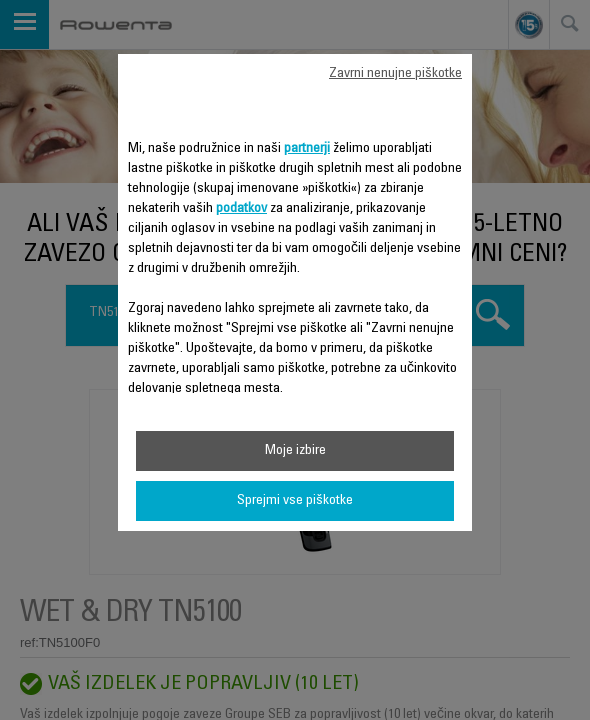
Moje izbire (295, 451)
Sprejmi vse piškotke (295, 501)
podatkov (241, 209)
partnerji (307, 149)
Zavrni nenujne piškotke (395, 74)
